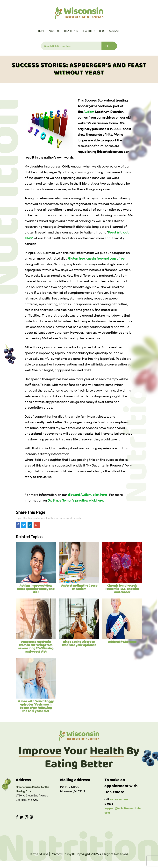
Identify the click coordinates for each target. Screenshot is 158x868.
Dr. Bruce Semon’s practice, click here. (76, 500)
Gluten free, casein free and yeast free (96, 258)
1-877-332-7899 (119, 800)
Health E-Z (89, 31)
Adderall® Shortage (122, 642)
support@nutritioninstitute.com (123, 811)
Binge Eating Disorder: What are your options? (79, 644)
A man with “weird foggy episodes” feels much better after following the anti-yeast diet (36, 706)
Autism (89, 112)
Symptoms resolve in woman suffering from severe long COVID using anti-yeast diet (36, 647)
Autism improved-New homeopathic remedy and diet (36, 589)
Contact (115, 31)
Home (41, 31)
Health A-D (71, 31)
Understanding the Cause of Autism (79, 587)
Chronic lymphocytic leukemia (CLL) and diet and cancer (122, 589)
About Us (55, 31)
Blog (102, 31)
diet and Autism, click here (87, 495)
